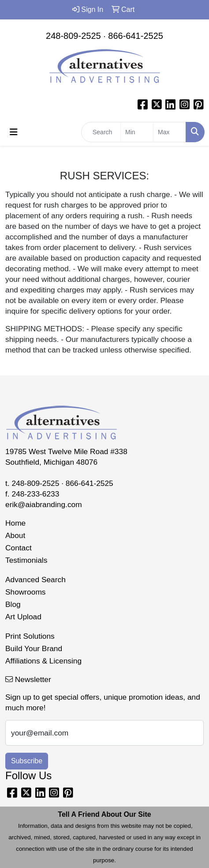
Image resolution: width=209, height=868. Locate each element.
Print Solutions (30, 636)
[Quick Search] (101, 132)
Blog (13, 604)
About (15, 535)
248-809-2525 (73, 36)
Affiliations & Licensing (43, 661)
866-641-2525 (136, 36)
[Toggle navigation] (14, 132)
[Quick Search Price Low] (137, 132)
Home (15, 523)
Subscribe (27, 761)
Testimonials (26, 560)
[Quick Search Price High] (170, 132)
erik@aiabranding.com (44, 504)
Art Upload (23, 617)
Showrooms (26, 592)
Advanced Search (35, 580)
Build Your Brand (34, 648)
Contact (19, 548)
